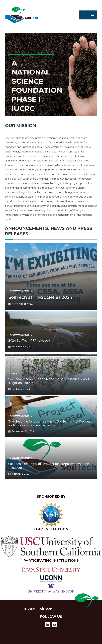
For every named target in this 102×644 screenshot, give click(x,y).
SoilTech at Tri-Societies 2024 (40, 297)
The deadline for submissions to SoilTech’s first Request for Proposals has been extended (50, 423)
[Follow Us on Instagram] (48, 625)
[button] (83, 15)
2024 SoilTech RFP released (29, 341)
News (14, 373)
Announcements (21, 291)
